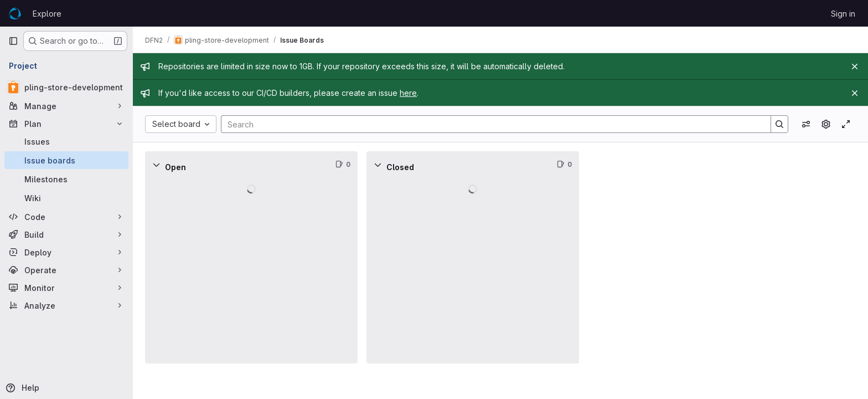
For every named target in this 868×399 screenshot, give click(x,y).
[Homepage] (15, 13)
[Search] (491, 124)
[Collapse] (157, 165)
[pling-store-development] (66, 87)
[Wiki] (66, 198)
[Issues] (66, 141)
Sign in (843, 14)
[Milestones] (66, 179)
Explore (47, 14)
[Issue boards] (66, 160)
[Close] (855, 66)
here (409, 93)
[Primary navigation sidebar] (13, 41)
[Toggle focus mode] (846, 124)
